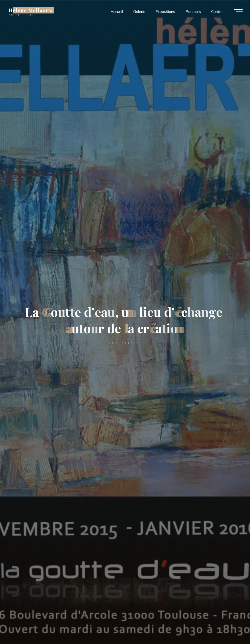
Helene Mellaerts (31, 10)
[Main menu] (238, 12)
